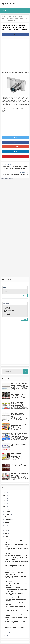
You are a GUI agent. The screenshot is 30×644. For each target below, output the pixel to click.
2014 (5, 509)
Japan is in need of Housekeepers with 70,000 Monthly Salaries (19, 455)
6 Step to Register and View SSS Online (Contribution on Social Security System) (19, 435)
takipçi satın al (8, 309)
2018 (5, 498)
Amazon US (12, 74)
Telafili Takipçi (8, 312)
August (7, 522)
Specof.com (8, 3)
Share (16, 35)
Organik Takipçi (8, 315)
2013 (5, 635)
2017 (5, 501)
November (8, 514)
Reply (24, 296)
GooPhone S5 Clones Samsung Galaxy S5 (16, 556)
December (8, 511)
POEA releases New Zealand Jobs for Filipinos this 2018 (19, 394)
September (8, 520)
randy (4, 287)
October (7, 517)
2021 (5, 492)
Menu (4, 10)
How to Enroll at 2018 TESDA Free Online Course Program (19, 384)
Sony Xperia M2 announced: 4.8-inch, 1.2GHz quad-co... (15, 566)
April (6, 533)
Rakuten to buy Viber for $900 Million (15, 597)
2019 (5, 495)
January (7, 632)
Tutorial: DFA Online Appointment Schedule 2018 (19, 465)
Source (4, 112)
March (7, 536)
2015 (5, 506)
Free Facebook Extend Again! (12, 587)
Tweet (16, 137)
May (6, 531)
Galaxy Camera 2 (8, 109)
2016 (5, 503)
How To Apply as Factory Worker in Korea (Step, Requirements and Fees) (18, 404)
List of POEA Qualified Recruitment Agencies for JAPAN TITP (18, 415)
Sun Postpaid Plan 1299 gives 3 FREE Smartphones (19, 425)
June (6, 528)
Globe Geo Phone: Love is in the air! (14, 625)
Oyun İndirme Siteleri (9, 310)
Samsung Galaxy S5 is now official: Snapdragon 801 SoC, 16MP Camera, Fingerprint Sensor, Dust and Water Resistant (15, 168)
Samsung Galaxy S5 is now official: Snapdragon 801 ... (14, 573)
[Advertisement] (15, 54)
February (7, 539)
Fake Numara (7, 313)
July (6, 525)
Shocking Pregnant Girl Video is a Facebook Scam (14, 594)
